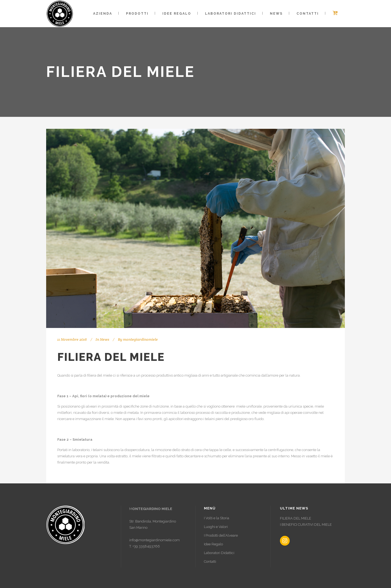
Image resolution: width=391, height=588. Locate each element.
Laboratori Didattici (219, 553)
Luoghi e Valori (216, 527)
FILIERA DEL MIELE (296, 518)
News (105, 339)
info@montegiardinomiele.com (154, 540)
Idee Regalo (213, 544)
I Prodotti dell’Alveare (221, 535)
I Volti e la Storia (217, 518)
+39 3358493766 (146, 546)
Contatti (210, 562)
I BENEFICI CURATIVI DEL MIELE (306, 525)
